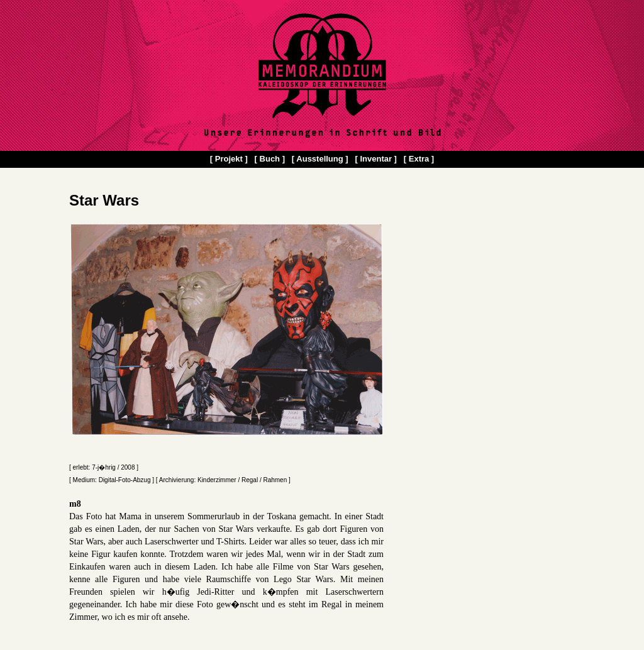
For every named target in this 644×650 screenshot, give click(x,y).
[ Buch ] (270, 159)
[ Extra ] (419, 159)
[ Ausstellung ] (320, 159)
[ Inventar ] (375, 159)
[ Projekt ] (229, 159)
